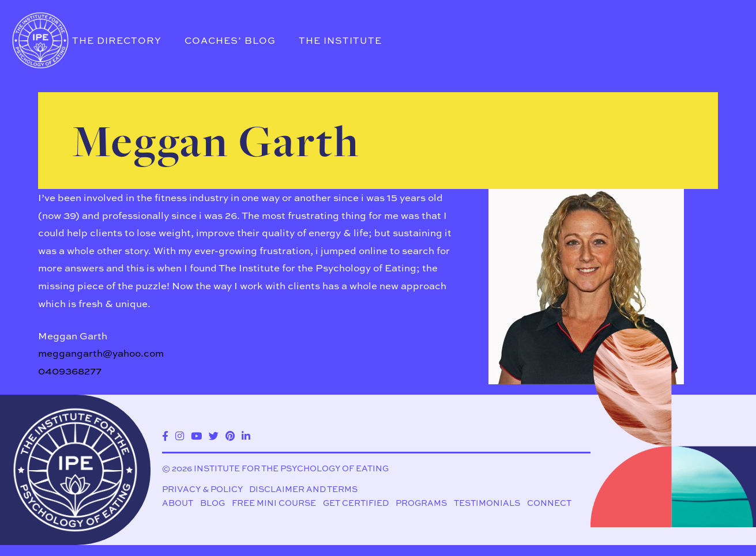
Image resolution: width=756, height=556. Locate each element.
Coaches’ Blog (230, 40)
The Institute (340, 40)
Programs (421, 503)
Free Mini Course (274, 503)
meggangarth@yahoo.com (101, 353)
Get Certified (356, 503)
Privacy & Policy (202, 489)
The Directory (117, 40)
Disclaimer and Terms (303, 489)
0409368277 (70, 371)
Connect (549, 503)
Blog (212, 503)
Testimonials (487, 503)
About (178, 503)
